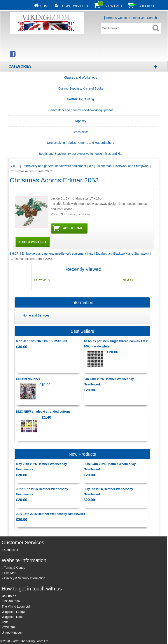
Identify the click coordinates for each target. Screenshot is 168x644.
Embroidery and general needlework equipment (80, 110)
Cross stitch (81, 132)
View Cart (114, 6)
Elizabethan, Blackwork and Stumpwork (122, 166)
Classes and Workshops (81, 77)
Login (65, 6)
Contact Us (137, 18)
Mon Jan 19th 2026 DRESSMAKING (41, 341)
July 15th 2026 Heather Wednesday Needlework (51, 514)
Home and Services (36, 315)
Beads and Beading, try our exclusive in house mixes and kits (81, 154)
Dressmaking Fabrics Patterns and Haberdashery (81, 143)
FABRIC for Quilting (80, 99)
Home (45, 6)
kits (91, 166)
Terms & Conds (116, 18)
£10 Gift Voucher (28, 379)
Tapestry (81, 121)
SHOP (14, 166)
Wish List (81, 6)
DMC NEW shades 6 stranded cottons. (44, 412)
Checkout (147, 6)
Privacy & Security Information (25, 578)
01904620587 (11, 601)
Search (152, 18)
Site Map (10, 573)
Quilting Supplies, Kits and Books (80, 88)
